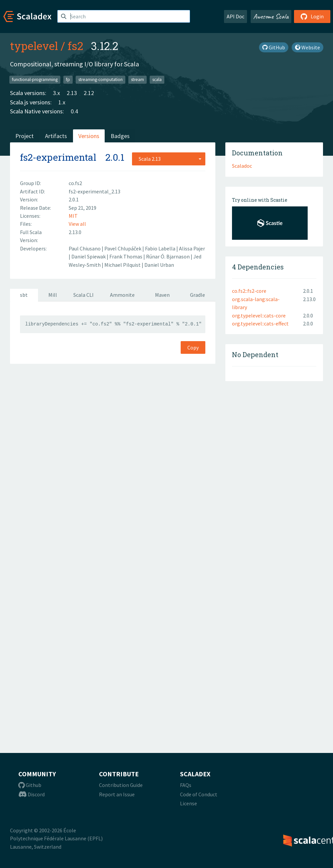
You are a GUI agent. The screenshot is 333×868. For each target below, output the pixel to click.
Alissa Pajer (192, 248)
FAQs (186, 785)
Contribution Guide (121, 785)
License (188, 803)
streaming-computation (100, 80)
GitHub (274, 47)
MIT (73, 216)
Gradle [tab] (197, 295)
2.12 (89, 93)
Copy (193, 347)
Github (30, 785)
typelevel (34, 46)
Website (307, 47)
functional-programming (35, 80)
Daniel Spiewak (89, 256)
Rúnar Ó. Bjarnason (168, 256)
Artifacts (56, 136)
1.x (62, 102)
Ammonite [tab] (122, 295)
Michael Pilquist (123, 265)
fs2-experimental (58, 157)
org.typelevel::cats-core (259, 315)
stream (137, 80)
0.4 (74, 111)
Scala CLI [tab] (83, 295)
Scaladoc (242, 166)
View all (77, 224)
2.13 (72, 93)
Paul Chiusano (85, 248)
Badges (120, 136)
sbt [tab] (24, 295)
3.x (56, 93)
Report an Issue (117, 794)
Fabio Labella (161, 248)
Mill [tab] (53, 295)
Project (24, 136)
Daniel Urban (159, 265)
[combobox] (169, 159)
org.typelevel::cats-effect (260, 323)
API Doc (235, 16)
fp (68, 80)
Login (312, 16)
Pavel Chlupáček (123, 248)
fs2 (75, 46)
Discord (31, 794)
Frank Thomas (126, 256)
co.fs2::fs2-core (249, 291)
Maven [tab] (162, 295)
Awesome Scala (271, 16)
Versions (89, 136)
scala (157, 80)
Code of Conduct (199, 794)
